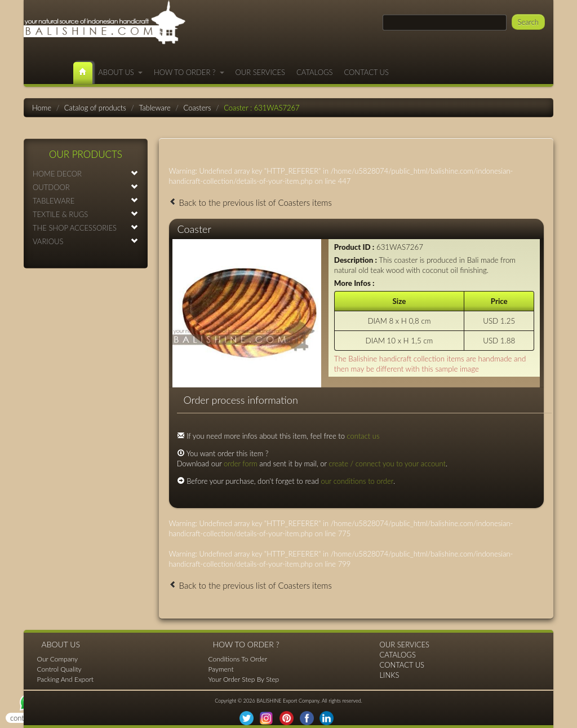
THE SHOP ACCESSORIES (86, 228)
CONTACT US (366, 72)
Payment (221, 669)
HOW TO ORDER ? (189, 72)
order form (241, 464)
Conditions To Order (238, 659)
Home (42, 108)
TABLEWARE (86, 200)
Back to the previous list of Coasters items (250, 202)
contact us (363, 436)
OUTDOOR (86, 187)
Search (528, 22)
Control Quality (59, 669)
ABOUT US (120, 72)
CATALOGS (314, 72)
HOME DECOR (86, 173)
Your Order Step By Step (244, 679)
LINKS (390, 675)
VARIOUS (86, 241)
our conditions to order (357, 481)
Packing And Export (66, 679)
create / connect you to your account (387, 464)
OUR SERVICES (261, 72)
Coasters (197, 108)
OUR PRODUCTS (86, 154)
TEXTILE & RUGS (86, 214)
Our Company (58, 659)
